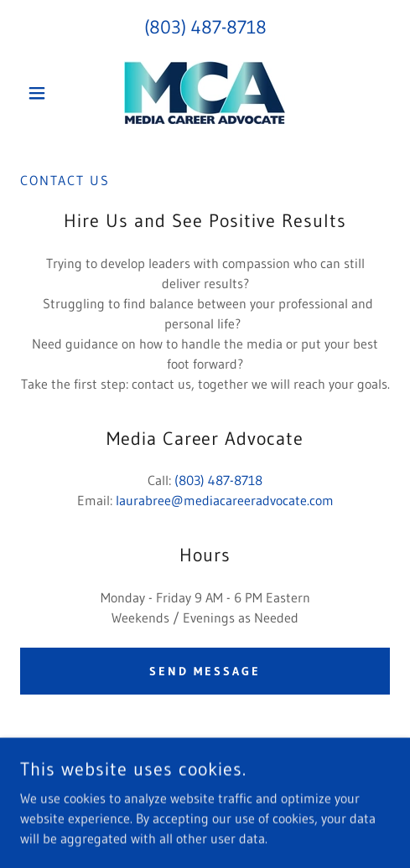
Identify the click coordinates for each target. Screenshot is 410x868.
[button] (48, 93)
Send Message (205, 671)
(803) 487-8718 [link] (205, 27)
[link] (205, 93)
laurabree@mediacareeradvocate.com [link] (225, 500)
